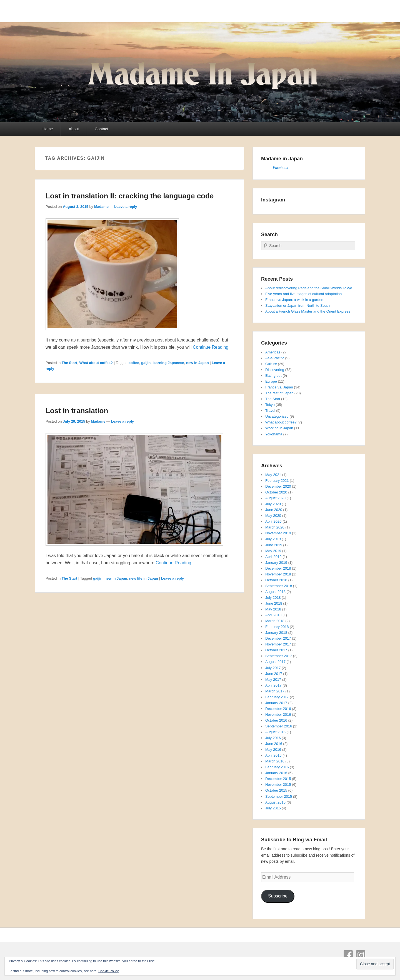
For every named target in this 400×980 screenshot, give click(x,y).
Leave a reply (126, 207)
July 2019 (273, 539)
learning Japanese (168, 363)
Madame (101, 207)
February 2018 (277, 627)
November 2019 (278, 533)
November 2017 (278, 644)
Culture (271, 364)
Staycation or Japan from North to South (297, 306)
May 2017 (273, 679)
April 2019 (273, 557)
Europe (271, 381)
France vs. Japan (279, 387)
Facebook (280, 168)
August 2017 (275, 662)
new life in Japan (144, 578)
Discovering (275, 370)
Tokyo (270, 405)
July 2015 (273, 808)
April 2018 (273, 615)
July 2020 (273, 504)
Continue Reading (211, 347)
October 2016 (276, 720)
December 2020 (278, 486)
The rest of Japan (279, 393)
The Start (69, 363)
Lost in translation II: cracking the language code (130, 196)
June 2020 (274, 510)
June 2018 (274, 603)
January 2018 (276, 633)
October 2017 (276, 650)
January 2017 (276, 703)
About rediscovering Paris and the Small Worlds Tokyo (309, 288)
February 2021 (277, 481)
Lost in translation (77, 411)
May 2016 (273, 750)
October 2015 (276, 790)
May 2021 (273, 475)
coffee (134, 363)
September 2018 (279, 586)
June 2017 (274, 674)
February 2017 (277, 697)
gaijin (146, 363)
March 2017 (275, 691)
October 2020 (276, 492)
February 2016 (277, 767)
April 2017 (273, 685)
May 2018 (273, 609)
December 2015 (278, 779)
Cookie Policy (108, 971)
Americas (273, 352)
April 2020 (273, 521)
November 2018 (278, 574)
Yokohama (274, 434)
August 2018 (275, 592)
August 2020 (275, 498)
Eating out (273, 376)
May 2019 (273, 551)
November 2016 (278, 715)
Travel (270, 411)
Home (48, 129)
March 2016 (275, 761)
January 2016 (276, 773)
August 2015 (275, 802)
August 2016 (275, 732)
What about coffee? (96, 363)
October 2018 (276, 580)
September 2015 (279, 796)
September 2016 (279, 726)
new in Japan (197, 363)
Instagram (361, 955)
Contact (101, 129)
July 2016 (273, 738)
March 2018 (275, 621)
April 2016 (273, 755)
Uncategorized (277, 416)
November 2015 (278, 785)
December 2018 (278, 568)
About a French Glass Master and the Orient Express (308, 311)
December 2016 (278, 709)
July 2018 (273, 598)
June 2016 (274, 744)
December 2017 (278, 638)
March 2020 (275, 527)
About (74, 129)
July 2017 (273, 668)
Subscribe (278, 896)
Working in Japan (279, 428)
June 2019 (274, 545)
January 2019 (276, 563)
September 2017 (279, 656)
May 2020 (273, 516)
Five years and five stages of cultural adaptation (303, 294)
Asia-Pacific (275, 358)
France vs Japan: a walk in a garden (294, 300)
